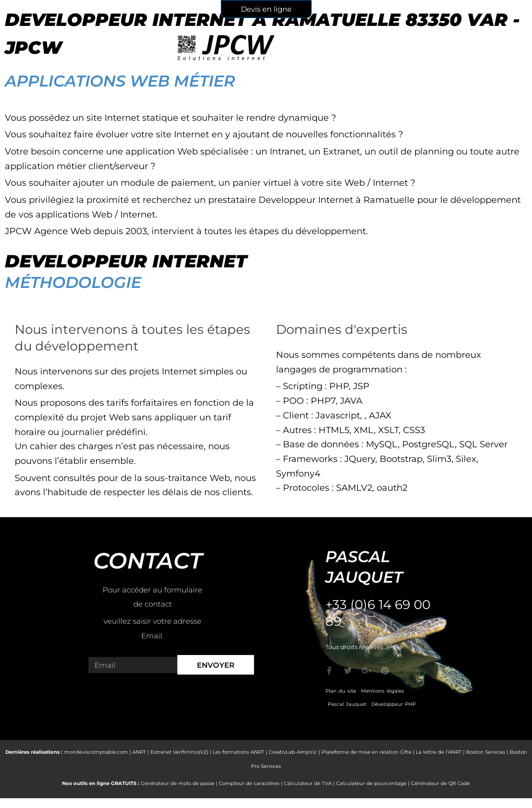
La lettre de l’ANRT (439, 752)
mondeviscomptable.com (96, 752)
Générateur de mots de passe (178, 783)
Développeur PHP (394, 704)
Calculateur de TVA (308, 783)
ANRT (139, 752)
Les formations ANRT (238, 752)
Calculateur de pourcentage (371, 783)
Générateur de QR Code (440, 783)
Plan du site (341, 691)
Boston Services (486, 752)
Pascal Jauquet (347, 704)
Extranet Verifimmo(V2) (179, 752)
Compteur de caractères (249, 783)
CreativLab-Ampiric (293, 752)
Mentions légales (383, 691)
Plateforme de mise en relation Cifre (366, 752)
